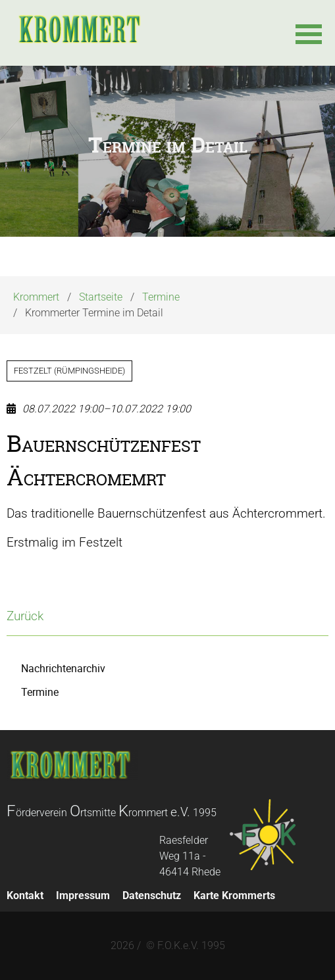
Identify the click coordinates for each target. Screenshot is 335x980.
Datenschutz (152, 895)
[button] (309, 33)
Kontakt (25, 895)
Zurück (25, 616)
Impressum (83, 895)
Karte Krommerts (234, 895)
